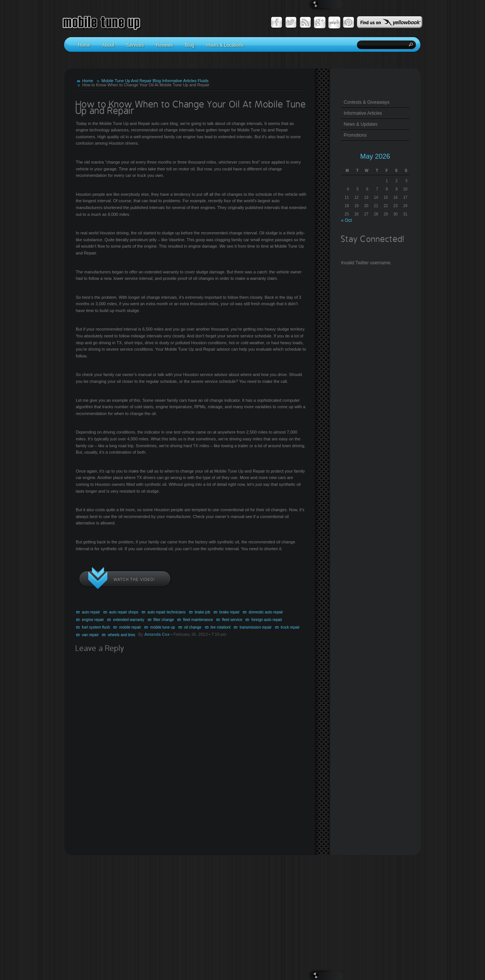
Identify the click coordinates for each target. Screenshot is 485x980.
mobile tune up (163, 627)
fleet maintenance (198, 620)
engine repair (93, 620)
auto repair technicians (167, 612)
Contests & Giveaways (367, 102)
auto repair (91, 612)
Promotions (355, 135)
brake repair (229, 612)
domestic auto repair (266, 612)
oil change (193, 627)
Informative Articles (179, 81)
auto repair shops (124, 612)
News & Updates (361, 124)
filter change (164, 620)
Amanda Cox (157, 634)
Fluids (203, 81)
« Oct (347, 220)
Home (88, 81)
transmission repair (255, 627)
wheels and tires (121, 635)
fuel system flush (96, 627)
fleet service (232, 620)
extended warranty (128, 620)
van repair (90, 635)
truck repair (290, 627)
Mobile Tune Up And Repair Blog (131, 81)
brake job (203, 612)
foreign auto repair (267, 620)
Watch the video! (134, 580)
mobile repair (130, 627)
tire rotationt (221, 627)
